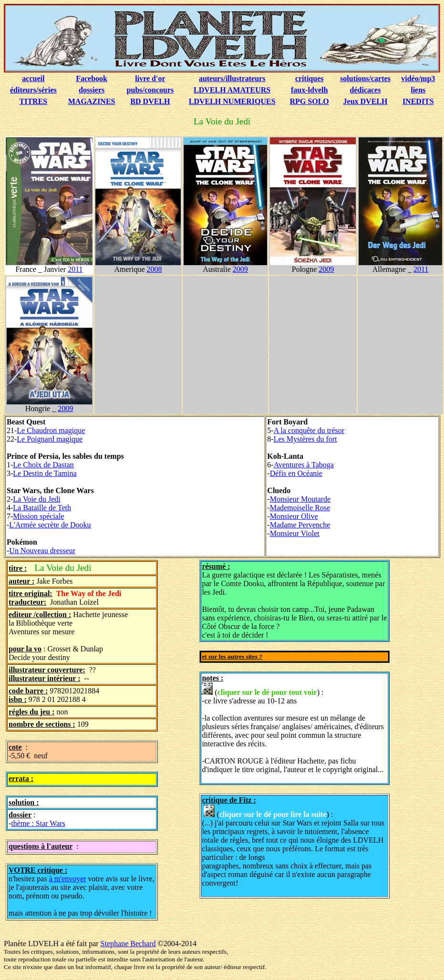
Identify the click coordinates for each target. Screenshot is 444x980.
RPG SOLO (310, 101)
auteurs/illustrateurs (232, 78)
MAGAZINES (92, 101)
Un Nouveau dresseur (42, 551)
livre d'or (150, 78)
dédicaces (366, 90)
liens (418, 90)
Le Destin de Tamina (45, 473)
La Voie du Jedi (36, 499)
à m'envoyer (68, 879)
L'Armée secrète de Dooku (50, 525)
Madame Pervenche (300, 525)
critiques (310, 78)
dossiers (92, 90)
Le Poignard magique (50, 439)
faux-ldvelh (309, 90)
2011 (75, 269)
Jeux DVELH (366, 101)
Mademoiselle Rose (300, 508)
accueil (33, 78)
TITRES (34, 101)
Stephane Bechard (128, 944)
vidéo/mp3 (418, 78)
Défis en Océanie (296, 473)
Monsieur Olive (294, 516)
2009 (240, 269)
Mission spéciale (38, 516)
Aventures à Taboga (304, 465)
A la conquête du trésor (309, 430)
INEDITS (418, 101)
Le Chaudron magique (51, 430)
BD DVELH (150, 101)
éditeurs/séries (33, 90)
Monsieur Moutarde (300, 499)
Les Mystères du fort (305, 439)
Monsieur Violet (295, 533)
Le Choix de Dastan (43, 465)
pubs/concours (150, 90)
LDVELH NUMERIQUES (232, 101)
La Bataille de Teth (42, 508)
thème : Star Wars (38, 823)
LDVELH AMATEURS (232, 90)
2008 (154, 269)
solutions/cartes (365, 78)
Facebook (92, 78)
